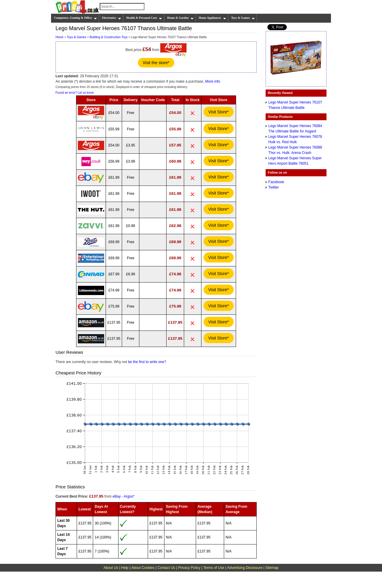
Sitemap (272, 568)
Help (125, 568)
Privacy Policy (189, 568)
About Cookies (143, 568)
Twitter (274, 187)
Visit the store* (156, 63)
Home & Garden (180, 18)
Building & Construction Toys (108, 37)
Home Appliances (212, 18)
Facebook (276, 182)
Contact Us (166, 568)
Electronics (112, 18)
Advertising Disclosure (245, 568)
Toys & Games (243, 18)
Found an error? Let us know (75, 93)
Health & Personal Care (144, 18)
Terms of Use (214, 568)
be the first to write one (146, 362)
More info (213, 81)
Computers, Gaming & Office (76, 18)
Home (60, 37)
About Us (111, 568)
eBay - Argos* (123, 496)
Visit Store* (219, 112)
